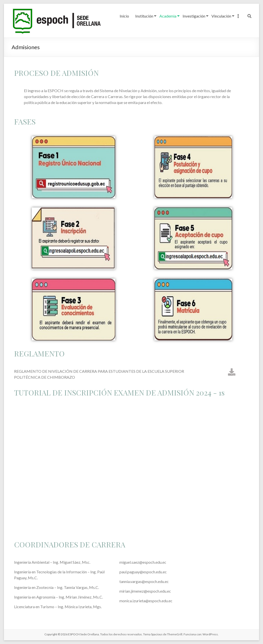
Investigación (194, 16)
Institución (144, 16)
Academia (168, 16)
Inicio (124, 16)
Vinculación (221, 16)
